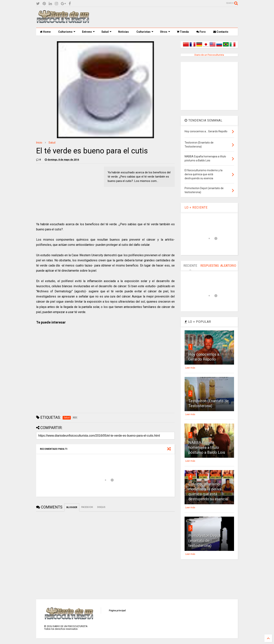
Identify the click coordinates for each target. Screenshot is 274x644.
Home (45, 32)
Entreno (88, 32)
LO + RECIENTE (196, 207)
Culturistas (145, 32)
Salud (106, 32)
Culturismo (67, 32)
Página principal (117, 611)
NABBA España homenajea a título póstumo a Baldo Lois (207, 447)
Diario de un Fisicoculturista (209, 55)
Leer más (190, 368)
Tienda (183, 32)
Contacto (221, 32)
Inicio (39, 143)
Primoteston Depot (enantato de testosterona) (205, 541)
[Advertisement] (169, 17)
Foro (201, 32)
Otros (165, 32)
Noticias (123, 32)
